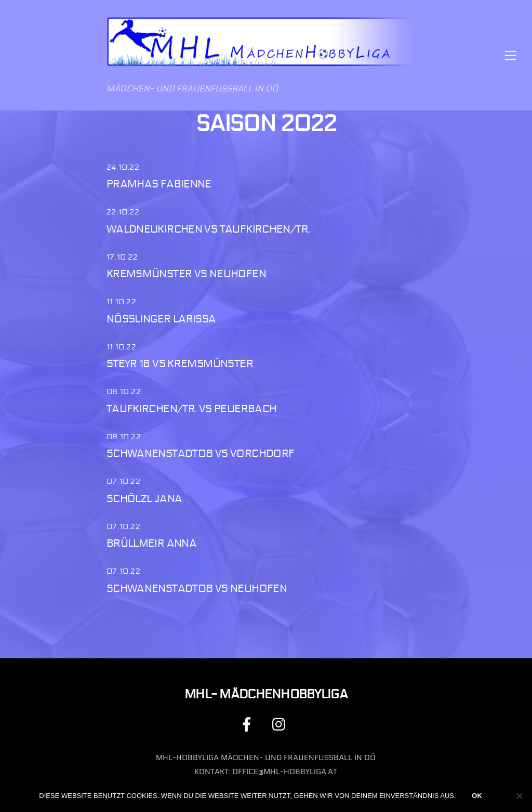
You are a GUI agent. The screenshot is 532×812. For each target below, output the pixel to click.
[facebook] (249, 725)
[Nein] (519, 796)
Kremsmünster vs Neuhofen (186, 274)
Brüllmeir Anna (151, 543)
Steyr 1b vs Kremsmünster (180, 364)
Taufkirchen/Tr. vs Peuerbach (192, 409)
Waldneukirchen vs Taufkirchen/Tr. (208, 229)
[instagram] (281, 725)
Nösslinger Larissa (161, 319)
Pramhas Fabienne (159, 184)
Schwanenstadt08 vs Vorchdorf (201, 454)
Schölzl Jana (144, 499)
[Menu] (511, 55)
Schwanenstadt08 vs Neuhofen (197, 588)
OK (477, 796)
